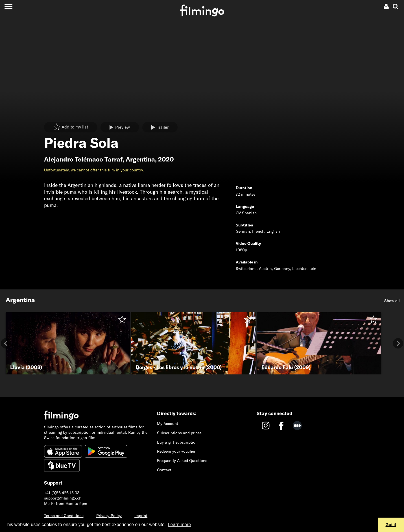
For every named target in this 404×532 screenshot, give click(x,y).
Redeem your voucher (176, 451)
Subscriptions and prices (179, 433)
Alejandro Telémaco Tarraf (83, 159)
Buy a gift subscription (177, 442)
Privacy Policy (109, 516)
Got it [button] (391, 525)
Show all (392, 301)
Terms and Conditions (64, 516)
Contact (164, 470)
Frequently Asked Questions (182, 461)
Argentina (140, 159)
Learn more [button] (180, 525)
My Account (168, 424)
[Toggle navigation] (8, 6)
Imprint (141, 516)
